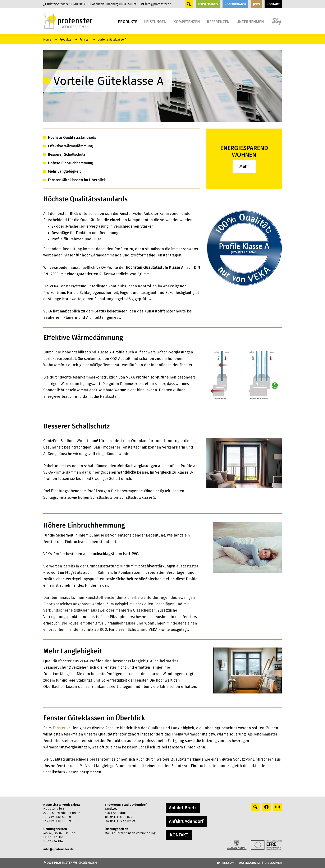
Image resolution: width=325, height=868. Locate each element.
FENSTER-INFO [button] (208, 4)
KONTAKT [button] (273, 4)
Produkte (65, 40)
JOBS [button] (256, 4)
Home (47, 40)
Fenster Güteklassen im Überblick (77, 180)
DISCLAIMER (273, 863)
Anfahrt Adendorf (186, 821)
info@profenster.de (158, 4)
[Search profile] (255, 807)
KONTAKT (179, 835)
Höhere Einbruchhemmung (70, 163)
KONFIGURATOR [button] (235, 4)
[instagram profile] (278, 807)
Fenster (84, 40)
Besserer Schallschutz (67, 154)
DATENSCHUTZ (249, 863)
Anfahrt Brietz (183, 808)
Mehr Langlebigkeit (64, 171)
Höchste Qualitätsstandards (72, 138)
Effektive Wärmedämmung (70, 146)
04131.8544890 (128, 4)
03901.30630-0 (80, 4)
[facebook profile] (266, 807)
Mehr (244, 166)
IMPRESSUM (226, 863)
